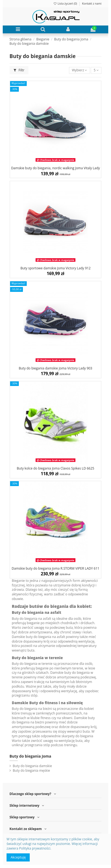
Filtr (19, 70)
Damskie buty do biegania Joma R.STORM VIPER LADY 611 (55, 568)
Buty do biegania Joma (30, 756)
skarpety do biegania (77, 736)
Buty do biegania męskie (31, 771)
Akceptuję (18, 857)
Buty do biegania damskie (32, 766)
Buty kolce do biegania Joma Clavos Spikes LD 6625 (56, 468)
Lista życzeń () (65, 4)
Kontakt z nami (92, 4)
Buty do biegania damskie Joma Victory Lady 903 (55, 368)
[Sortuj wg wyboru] (79, 70)
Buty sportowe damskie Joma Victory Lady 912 (55, 268)
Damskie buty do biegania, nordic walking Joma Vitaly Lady (56, 168)
